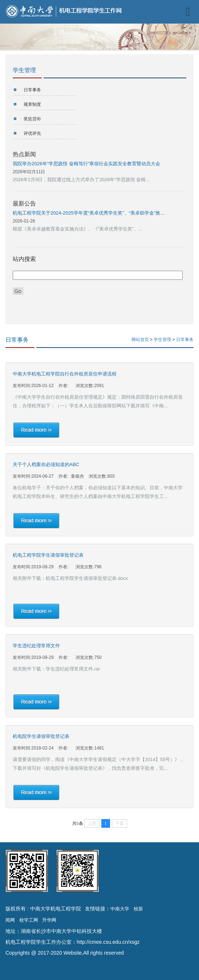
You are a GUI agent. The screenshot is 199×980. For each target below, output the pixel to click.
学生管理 (163, 340)
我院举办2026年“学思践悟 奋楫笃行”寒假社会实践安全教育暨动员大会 (86, 164)
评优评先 (32, 133)
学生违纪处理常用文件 (36, 646)
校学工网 (29, 920)
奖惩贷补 (32, 119)
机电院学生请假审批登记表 (41, 736)
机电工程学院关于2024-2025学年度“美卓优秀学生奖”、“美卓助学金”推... (89, 213)
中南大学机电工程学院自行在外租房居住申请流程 (65, 374)
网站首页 (140, 340)
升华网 (49, 920)
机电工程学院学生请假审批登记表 (48, 555)
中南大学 (120, 909)
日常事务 (32, 90)
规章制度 (32, 104)
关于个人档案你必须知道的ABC (46, 464)
